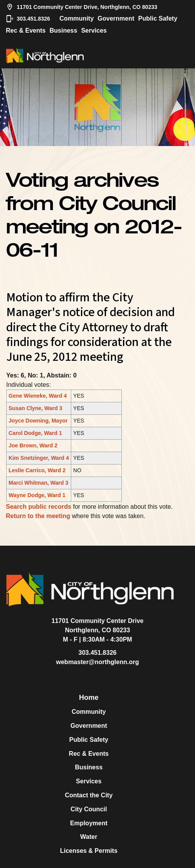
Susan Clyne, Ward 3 (35, 408)
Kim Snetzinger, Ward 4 (39, 458)
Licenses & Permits (89, 851)
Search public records (39, 507)
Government (116, 18)
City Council (89, 809)
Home (89, 698)
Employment (89, 823)
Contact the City (89, 795)
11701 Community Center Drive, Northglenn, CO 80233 (82, 7)
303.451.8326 (28, 19)
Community (77, 18)
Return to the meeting (38, 516)
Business (63, 30)
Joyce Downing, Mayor (38, 421)
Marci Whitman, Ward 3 (39, 483)
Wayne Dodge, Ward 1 (37, 495)
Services (94, 30)
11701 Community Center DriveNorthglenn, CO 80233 (97, 625)
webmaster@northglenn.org (97, 662)
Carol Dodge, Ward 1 (35, 433)
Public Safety (158, 18)
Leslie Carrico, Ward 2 (37, 470)
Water (89, 837)
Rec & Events (26, 30)
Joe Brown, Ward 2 (33, 445)
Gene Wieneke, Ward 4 (38, 396)
